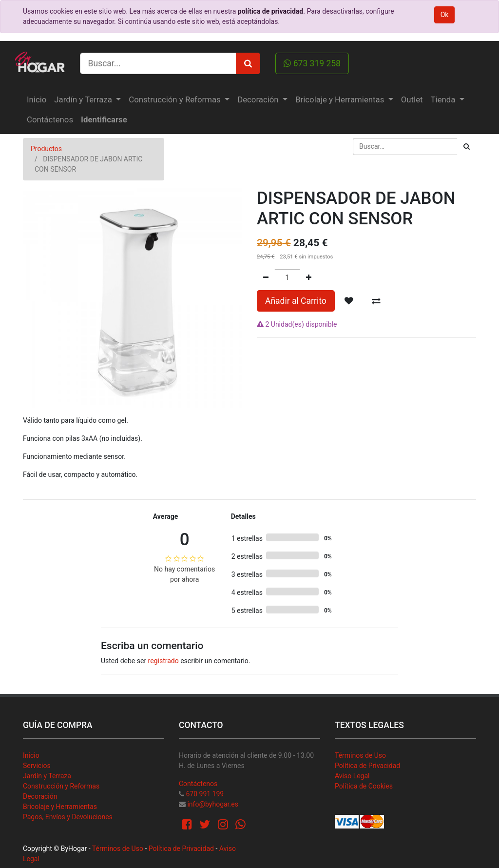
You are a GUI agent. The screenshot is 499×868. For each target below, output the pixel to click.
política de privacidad (270, 11)
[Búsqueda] (467, 147)
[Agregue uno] (309, 278)
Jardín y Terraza (47, 776)
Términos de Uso (360, 755)
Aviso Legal (352, 776)
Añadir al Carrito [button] (296, 301)
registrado (163, 661)
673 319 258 (312, 63)
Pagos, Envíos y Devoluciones (68, 817)
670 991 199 (205, 794)
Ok (445, 15)
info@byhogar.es (212, 804)
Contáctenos (198, 784)
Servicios (37, 766)
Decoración (40, 796)
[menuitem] (37, 100)
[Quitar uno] (266, 278)
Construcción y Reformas (61, 786)
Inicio (31, 755)
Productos (46, 149)
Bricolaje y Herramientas (60, 807)
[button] (349, 301)
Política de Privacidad (367, 766)
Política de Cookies (364, 786)
